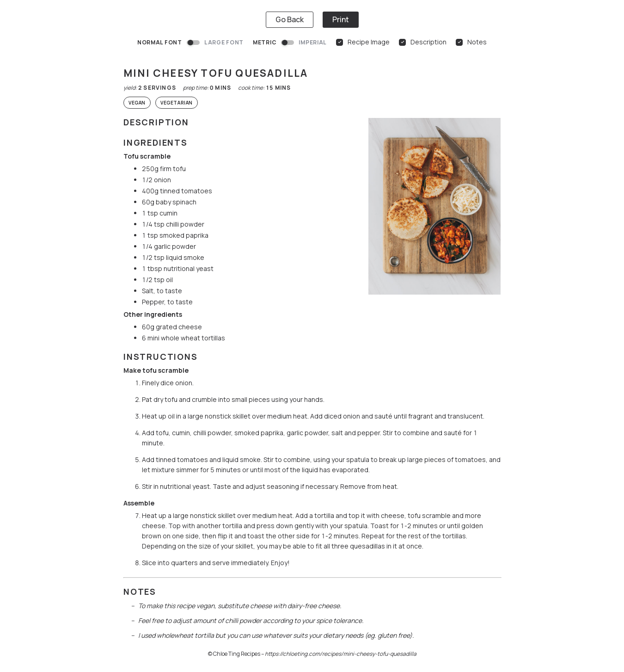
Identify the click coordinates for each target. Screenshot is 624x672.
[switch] (193, 43)
